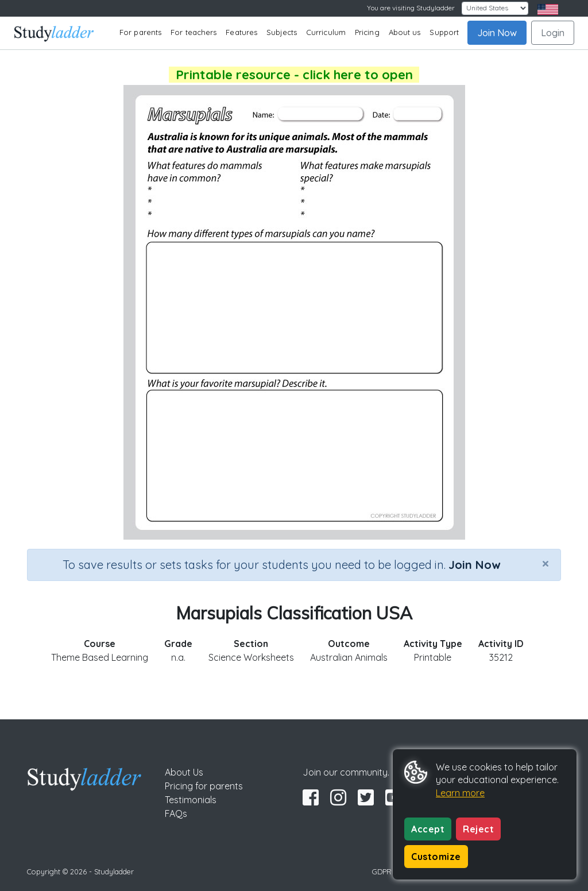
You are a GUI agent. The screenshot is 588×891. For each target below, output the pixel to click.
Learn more (460, 793)
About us (405, 32)
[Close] (546, 563)
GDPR (382, 871)
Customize (436, 857)
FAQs (176, 813)
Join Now (497, 33)
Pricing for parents (204, 786)
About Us (184, 772)
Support (444, 32)
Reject (478, 829)
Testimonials (191, 800)
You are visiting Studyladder (411, 8)
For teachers (194, 32)
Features (241, 32)
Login (553, 33)
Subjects (282, 32)
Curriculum (326, 32)
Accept (428, 829)
